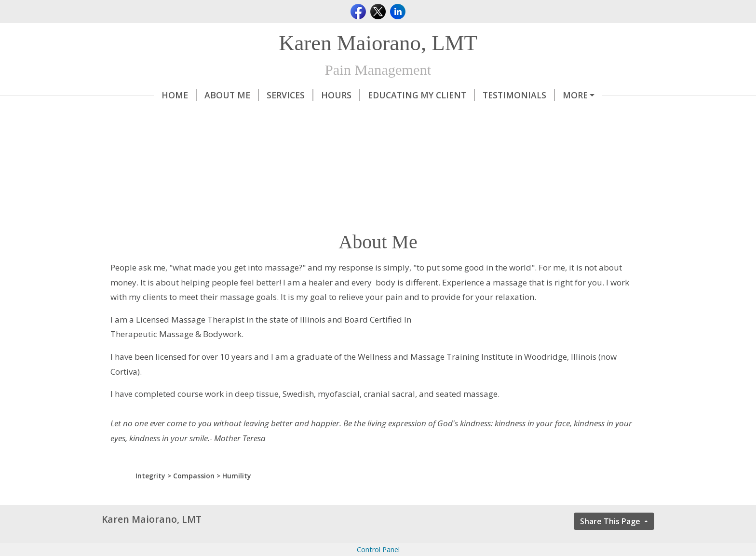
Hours (289, 95)
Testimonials (467, 95)
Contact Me (543, 95)
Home (127, 95)
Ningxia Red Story (156, 115)
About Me (180, 95)
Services (238, 95)
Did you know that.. (259, 115)
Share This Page (611, 542)
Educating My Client (369, 95)
